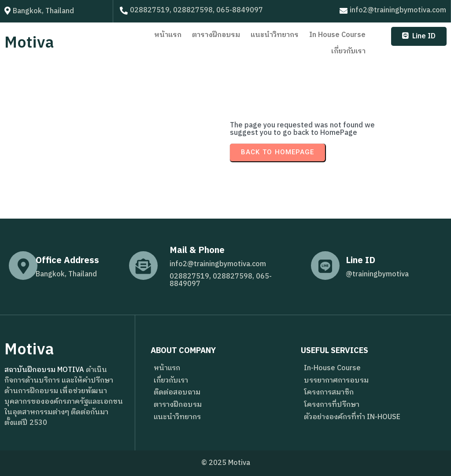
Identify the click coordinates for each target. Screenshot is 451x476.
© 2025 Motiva (226, 463)
